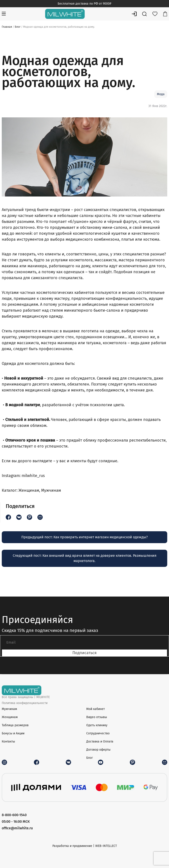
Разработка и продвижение (72, 846)
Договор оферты (98, 750)
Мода (161, 94)
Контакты (8, 742)
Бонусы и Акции (13, 733)
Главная (7, 27)
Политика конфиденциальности (25, 703)
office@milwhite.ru (17, 828)
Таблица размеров (15, 725)
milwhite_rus (33, 476)
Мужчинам (51, 490)
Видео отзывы (97, 717)
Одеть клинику (97, 725)
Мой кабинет (96, 709)
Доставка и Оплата (100, 742)
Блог (18, 27)
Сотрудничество (98, 733)
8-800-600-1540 (14, 815)
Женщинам (29, 490)
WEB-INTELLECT (106, 846)
